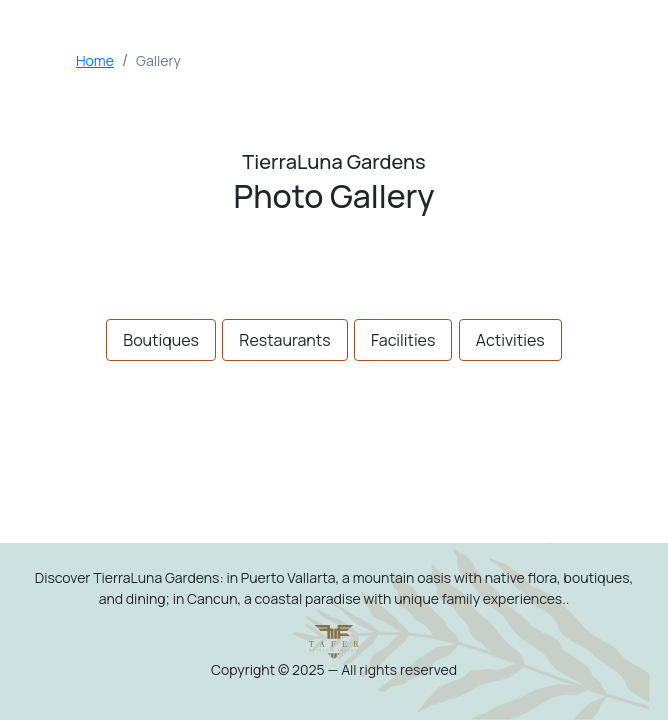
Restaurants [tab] (284, 340)
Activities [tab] (510, 340)
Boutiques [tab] (161, 340)
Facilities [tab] (403, 340)
